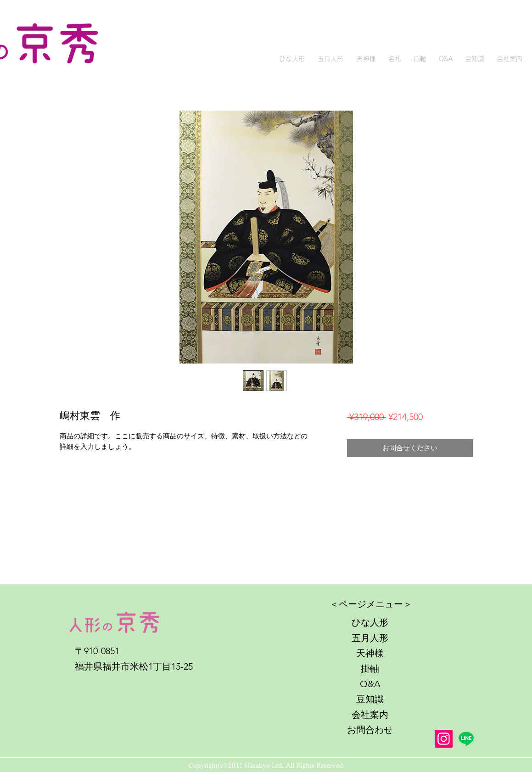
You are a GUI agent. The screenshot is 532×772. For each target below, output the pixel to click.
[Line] (466, 739)
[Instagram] (444, 739)
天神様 (370, 653)
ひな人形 (370, 622)
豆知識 (370, 699)
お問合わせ (370, 730)
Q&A (370, 684)
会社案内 (370, 715)
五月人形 (370, 638)
